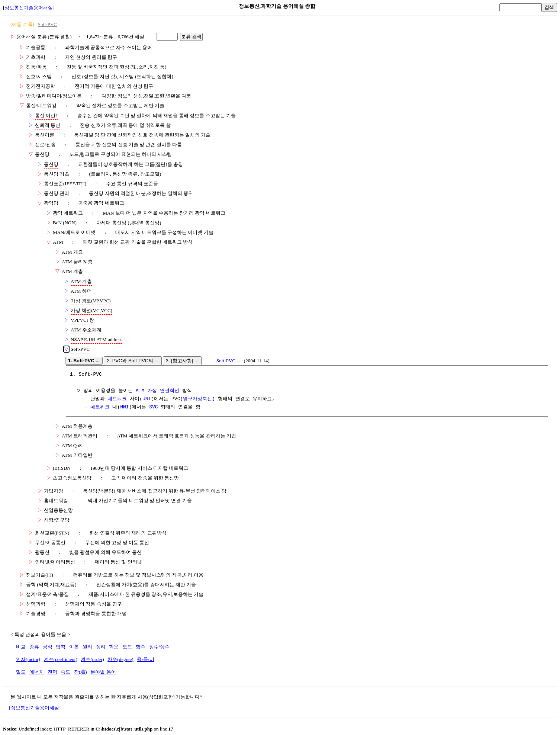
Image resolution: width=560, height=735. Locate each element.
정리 (101, 647)
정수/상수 (160, 647)
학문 (114, 647)
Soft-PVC (47, 24)
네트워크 (117, 399)
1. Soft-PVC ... (84, 361)
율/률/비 (145, 659)
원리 (87, 647)
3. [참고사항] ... (182, 361)
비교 (21, 647)
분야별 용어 (103, 672)
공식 (48, 647)
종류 (34, 647)
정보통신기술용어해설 (29, 8)
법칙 (61, 647)
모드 (127, 647)
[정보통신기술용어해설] (35, 708)
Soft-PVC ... (229, 361)
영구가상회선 (197, 399)
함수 (141, 647)
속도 (65, 672)
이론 (74, 647)
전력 (52, 672)
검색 (549, 7)
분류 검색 (192, 37)
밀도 (21, 672)
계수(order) (92, 659)
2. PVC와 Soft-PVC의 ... (133, 361)
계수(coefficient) (61, 659)
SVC (153, 407)
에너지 (37, 672)
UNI (147, 399)
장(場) (81, 672)
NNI (124, 407)
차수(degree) (120, 659)
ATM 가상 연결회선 (157, 391)
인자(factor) (28, 659)
